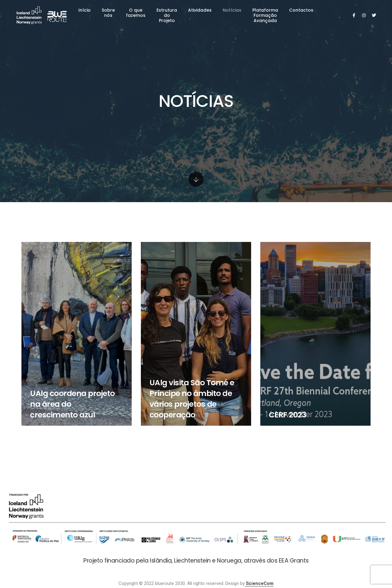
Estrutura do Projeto (167, 15)
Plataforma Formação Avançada (265, 15)
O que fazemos (136, 13)
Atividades (200, 10)
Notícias (232, 10)
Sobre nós (108, 13)
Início (85, 10)
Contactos (301, 10)
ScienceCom (259, 583)
